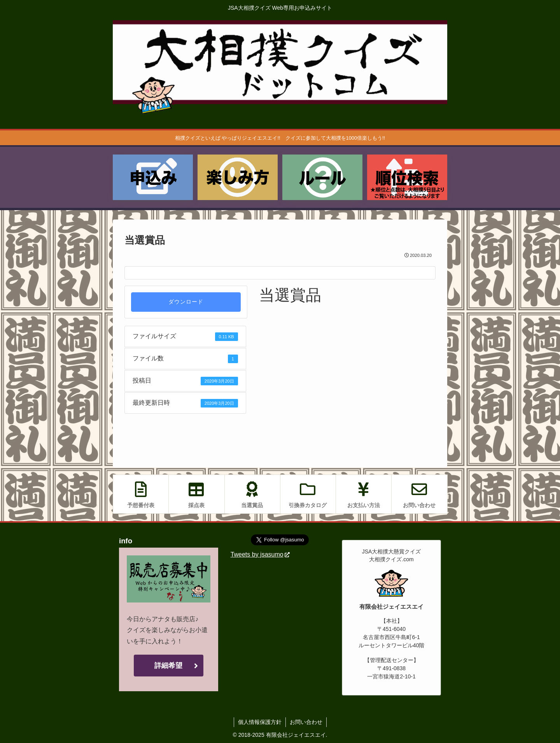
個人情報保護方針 (260, 722)
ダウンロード (186, 302)
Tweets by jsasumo (260, 554)
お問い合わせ (306, 722)
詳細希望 (168, 666)
